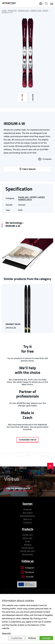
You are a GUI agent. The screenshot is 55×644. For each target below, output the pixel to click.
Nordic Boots (28, 548)
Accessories (28, 554)
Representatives (27, 516)
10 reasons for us (27, 440)
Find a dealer (27, 169)
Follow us (28, 561)
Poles (28, 541)
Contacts (27, 522)
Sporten (27, 504)
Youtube (28, 577)
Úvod (4, 11)
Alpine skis (28, 538)
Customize (16, 638)
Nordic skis (28, 535)
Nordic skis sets (27, 551)
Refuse (32, 638)
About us (28, 519)
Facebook (27, 572)
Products (28, 509)
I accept (46, 638)
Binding (28, 544)
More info (6, 633)
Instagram (27, 568)
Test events (28, 513)
